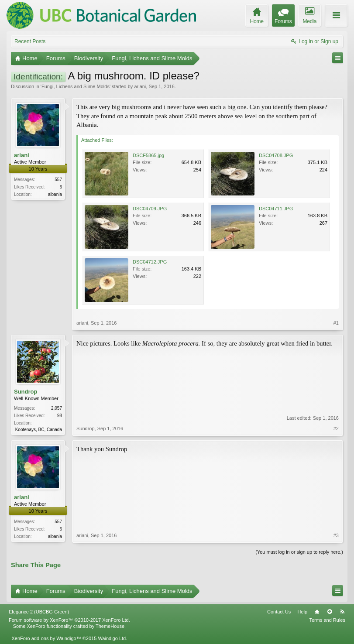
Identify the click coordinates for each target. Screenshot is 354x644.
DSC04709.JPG (150, 209)
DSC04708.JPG (276, 155)
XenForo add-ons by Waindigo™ (46, 638)
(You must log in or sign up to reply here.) (299, 552)
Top (330, 612)
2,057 (57, 408)
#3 (336, 535)
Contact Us (279, 612)
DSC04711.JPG (276, 209)
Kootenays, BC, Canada (39, 430)
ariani (140, 86)
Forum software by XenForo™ (69, 620)
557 (58, 180)
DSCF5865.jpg (148, 155)
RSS (342, 612)
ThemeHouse (110, 626)
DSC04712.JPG (150, 262)
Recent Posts (30, 41)
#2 (336, 428)
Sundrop (26, 392)
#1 (336, 323)
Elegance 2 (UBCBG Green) (39, 612)
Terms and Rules (327, 620)
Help (302, 612)
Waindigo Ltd (112, 638)
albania (55, 194)
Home (317, 612)
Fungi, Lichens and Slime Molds (76, 86)
